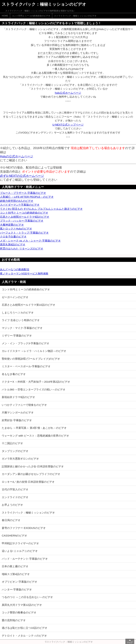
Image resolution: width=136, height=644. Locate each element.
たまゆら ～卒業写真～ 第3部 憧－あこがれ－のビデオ (34, 428)
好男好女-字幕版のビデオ (17, 420)
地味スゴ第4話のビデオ (16, 574)
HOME (5, 16)
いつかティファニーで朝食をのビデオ (24, 405)
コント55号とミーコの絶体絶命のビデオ (31, 16)
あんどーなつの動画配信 (15, 269)
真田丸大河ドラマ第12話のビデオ (22, 605)
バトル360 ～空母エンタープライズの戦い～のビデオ (34, 389)
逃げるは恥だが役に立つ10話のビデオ (25, 628)
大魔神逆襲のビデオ (12, 225)
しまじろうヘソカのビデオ (18, 313)
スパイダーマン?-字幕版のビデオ (20, 205)
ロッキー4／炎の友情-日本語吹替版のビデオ (28, 482)
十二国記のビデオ (12, 443)
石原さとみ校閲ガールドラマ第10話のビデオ (29, 305)
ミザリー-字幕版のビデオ (17, 336)
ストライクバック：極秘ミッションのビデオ (75, 16)
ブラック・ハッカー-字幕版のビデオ (22, 221)
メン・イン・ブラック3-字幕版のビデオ (25, 343)
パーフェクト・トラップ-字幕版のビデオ (24, 233)
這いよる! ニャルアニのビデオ (20, 551)
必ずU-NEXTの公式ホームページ (22, 176)
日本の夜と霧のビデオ (15, 566)
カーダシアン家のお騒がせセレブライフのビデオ (31, 474)
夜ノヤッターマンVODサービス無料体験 (24, 273)
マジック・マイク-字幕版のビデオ (22, 328)
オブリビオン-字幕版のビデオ (19, 582)
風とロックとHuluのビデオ (16, 229)
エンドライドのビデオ (15, 497)
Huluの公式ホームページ (17, 156)
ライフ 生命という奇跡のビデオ (21, 320)
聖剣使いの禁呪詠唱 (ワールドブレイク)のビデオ (31, 359)
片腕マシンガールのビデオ (18, 412)
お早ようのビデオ (12, 505)
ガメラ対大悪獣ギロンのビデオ (20, 459)
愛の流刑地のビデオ (14, 620)
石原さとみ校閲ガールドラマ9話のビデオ (25, 217)
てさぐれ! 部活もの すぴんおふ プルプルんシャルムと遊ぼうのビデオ (41, 209)
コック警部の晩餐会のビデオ (19, 612)
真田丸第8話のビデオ (13, 244)
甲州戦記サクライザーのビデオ (20, 543)
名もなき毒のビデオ (14, 374)
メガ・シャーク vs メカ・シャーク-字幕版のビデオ (30, 241)
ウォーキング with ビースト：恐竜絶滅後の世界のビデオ (35, 436)
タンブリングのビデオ (15, 451)
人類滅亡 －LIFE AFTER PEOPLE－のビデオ (27, 197)
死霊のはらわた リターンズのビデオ (22, 249)
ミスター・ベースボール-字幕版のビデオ (26, 366)
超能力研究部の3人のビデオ (17, 201)
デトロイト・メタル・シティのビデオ (24, 636)
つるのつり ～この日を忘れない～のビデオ (27, 597)
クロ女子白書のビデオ (13, 237)
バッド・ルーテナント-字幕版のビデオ (25, 559)
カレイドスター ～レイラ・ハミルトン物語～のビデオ (34, 351)
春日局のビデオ (11, 520)
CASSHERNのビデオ (14, 536)
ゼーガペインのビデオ (15, 297)
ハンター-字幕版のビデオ (17, 589)
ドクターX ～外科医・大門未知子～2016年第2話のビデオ (36, 382)
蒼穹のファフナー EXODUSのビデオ (24, 528)
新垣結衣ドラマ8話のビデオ (18, 397)
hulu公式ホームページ (68, 93)
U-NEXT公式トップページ (68, 125)
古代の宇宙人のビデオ (15, 489)
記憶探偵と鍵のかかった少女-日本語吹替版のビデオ (33, 466)
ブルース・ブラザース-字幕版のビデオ (23, 193)
